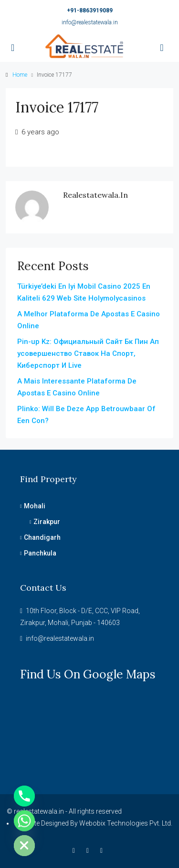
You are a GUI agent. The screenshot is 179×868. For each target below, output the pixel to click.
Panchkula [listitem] (38, 553)
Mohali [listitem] (33, 506)
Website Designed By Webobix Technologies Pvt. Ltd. (94, 823)
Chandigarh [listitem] (40, 537)
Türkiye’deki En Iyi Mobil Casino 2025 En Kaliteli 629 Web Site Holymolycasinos (84, 292)
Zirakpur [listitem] (45, 522)
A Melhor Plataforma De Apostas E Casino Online (89, 320)
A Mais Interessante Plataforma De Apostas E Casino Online (77, 387)
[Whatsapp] (24, 821)
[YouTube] (103, 850)
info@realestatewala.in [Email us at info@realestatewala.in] (60, 638)
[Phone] (24, 796)
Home (20, 75)
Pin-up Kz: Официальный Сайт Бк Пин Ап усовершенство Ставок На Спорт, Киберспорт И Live (88, 353)
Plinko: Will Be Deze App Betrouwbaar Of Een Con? (86, 415)
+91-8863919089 (90, 10)
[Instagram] (89, 850)
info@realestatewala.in (90, 22)
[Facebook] (76, 850)
